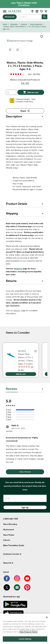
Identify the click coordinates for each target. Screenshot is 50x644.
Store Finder (9, 535)
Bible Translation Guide (14, 545)
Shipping (18, 269)
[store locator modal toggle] (32, 11)
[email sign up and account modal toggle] (37, 11)
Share (25, 111)
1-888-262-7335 (11, 519)
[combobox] (30, 17)
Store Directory (10, 524)
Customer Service (11, 554)
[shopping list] (41, 11)
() (32, 367)
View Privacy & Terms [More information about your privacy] (28, 632)
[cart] (46, 11)
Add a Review (25, 472)
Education (14, 24)
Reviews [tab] (11, 389)
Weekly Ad (10, 17)
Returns (17, 311)
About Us (7, 563)
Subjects (24, 24)
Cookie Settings (25, 639)
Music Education (36, 24)
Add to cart (31, 92)
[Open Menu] (5, 11)
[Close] (47, 617)
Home (5, 24)
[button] (25, 117)
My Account (9, 530)
